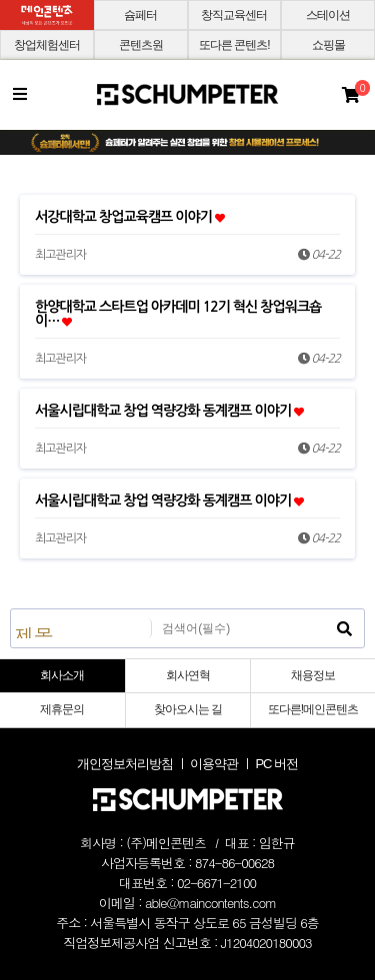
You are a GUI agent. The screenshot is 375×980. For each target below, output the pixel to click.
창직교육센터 (234, 15)
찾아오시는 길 (188, 709)
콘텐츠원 (141, 45)
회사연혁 (188, 675)
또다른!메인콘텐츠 (313, 709)
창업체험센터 (47, 45)
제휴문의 (62, 709)
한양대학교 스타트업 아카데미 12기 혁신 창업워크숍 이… (178, 314)
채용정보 (313, 675)
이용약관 (214, 764)
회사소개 (62, 675)
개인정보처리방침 (125, 764)
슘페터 (140, 15)
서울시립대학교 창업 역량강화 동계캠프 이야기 (169, 411)
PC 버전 (276, 764)
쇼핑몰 (328, 45)
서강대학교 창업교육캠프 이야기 (129, 217)
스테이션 (328, 15)
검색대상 (11, 610)
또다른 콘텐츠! (234, 45)
